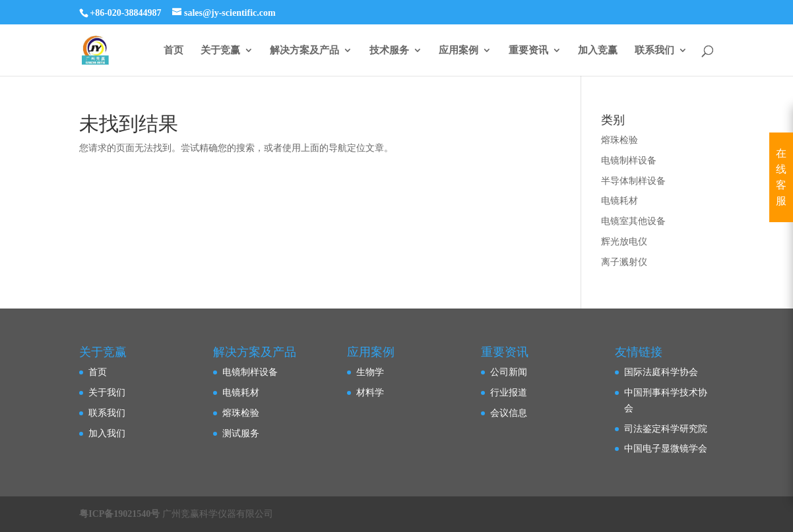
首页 (174, 50)
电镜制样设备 (629, 161)
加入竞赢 (598, 50)
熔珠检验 (619, 140)
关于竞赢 (220, 50)
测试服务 (241, 433)
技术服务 (389, 50)
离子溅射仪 (624, 262)
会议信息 (509, 413)
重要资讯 (528, 50)
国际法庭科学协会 (661, 372)
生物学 (370, 372)
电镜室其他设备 (633, 221)
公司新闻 (509, 372)
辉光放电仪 (624, 242)
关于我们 (107, 393)
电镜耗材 (619, 201)
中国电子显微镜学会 (666, 449)
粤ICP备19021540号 (119, 514)
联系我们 (654, 50)
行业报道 (509, 393)
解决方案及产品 (304, 50)
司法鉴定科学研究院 (666, 429)
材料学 (370, 393)
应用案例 (459, 50)
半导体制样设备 (633, 181)
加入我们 (107, 433)
